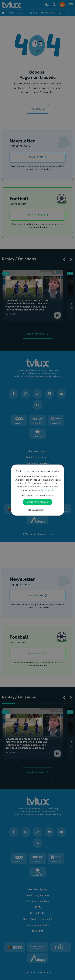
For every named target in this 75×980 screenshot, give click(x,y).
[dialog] (37, 490)
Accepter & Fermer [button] (37, 502)
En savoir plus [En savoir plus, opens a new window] (48, 490)
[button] (37, 495)
